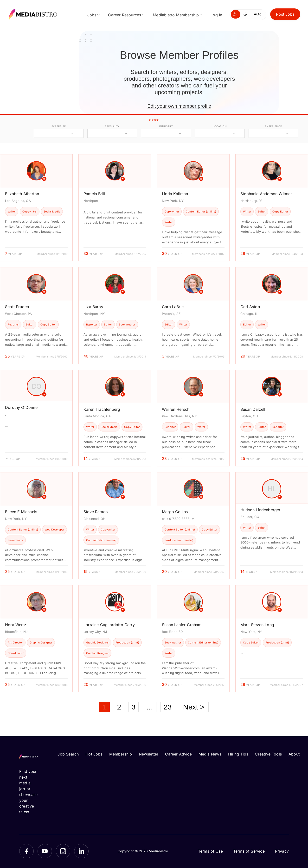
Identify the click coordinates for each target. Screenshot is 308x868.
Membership (121, 754)
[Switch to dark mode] (246, 14)
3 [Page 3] (134, 707)
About (294, 754)
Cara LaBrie (173, 307)
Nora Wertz (16, 625)
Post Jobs (285, 14)
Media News (210, 754)
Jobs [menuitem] (92, 15)
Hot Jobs (94, 754)
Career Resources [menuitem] (125, 15)
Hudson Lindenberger (260, 510)
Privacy (282, 851)
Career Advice (178, 754)
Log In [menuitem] (216, 15)
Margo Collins (175, 512)
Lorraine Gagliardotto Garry (109, 625)
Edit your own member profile (179, 106)
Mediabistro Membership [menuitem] (176, 15)
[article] (36, 208)
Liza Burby (93, 307)
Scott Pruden (17, 307)
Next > (194, 707)
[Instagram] (63, 851)
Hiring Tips (238, 754)
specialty (112, 126)
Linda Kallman (175, 194)
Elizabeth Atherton (22, 194)
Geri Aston (250, 307)
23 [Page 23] (168, 707)
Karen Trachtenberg (102, 409)
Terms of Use (210, 851)
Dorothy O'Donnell (22, 407)
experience (273, 126)
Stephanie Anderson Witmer (266, 194)
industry (166, 126)
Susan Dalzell (253, 409)
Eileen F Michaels (21, 512)
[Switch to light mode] (236, 14)
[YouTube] (45, 851)
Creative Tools (268, 754)
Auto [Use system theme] (258, 14)
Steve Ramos (96, 512)
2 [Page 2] (119, 707)
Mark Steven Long (257, 625)
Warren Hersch (176, 409)
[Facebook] (26, 851)
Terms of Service (249, 851)
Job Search (68, 754)
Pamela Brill (94, 194)
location (220, 126)
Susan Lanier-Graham (182, 625)
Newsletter (149, 754)
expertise (59, 126)
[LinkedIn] (81, 851)
